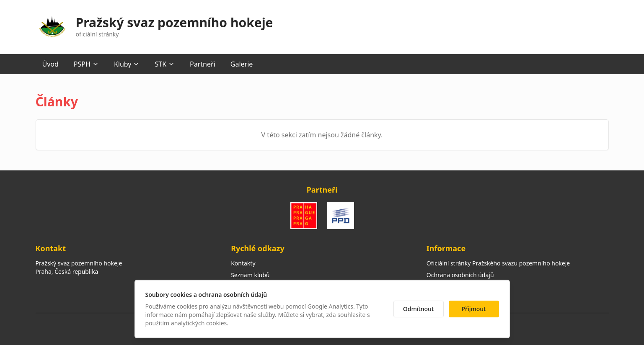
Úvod (50, 64)
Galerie (242, 64)
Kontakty (243, 263)
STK (165, 64)
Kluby (127, 64)
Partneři (203, 64)
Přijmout (474, 309)
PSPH (86, 64)
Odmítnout (419, 309)
